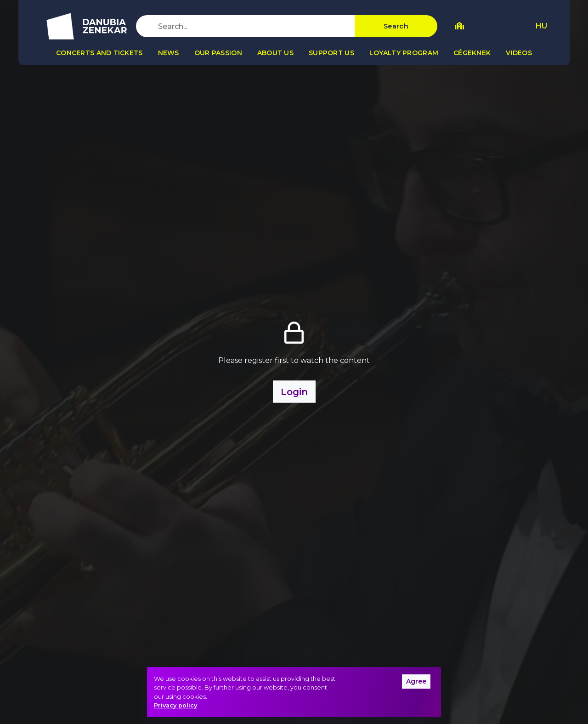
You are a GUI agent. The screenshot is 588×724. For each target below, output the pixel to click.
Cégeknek (472, 53)
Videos (519, 53)
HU (541, 26)
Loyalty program (404, 53)
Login (294, 392)
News (169, 53)
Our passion (218, 53)
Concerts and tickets (99, 53)
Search (396, 26)
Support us (331, 53)
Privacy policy (175, 705)
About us (275, 53)
